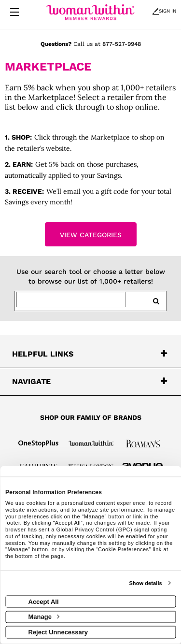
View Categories (91, 235)
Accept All (44, 601)
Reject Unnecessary (58, 632)
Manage (44, 617)
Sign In (164, 11)
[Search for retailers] (71, 300)
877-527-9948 (122, 44)
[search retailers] (156, 301)
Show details (145, 583)
